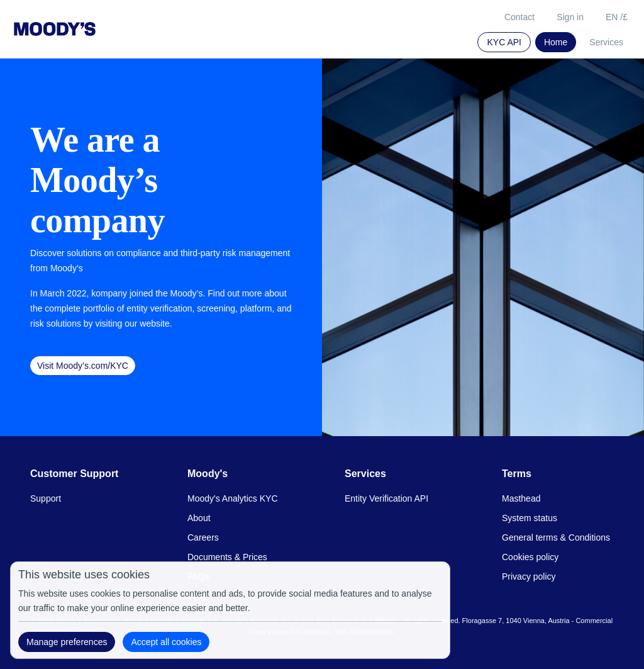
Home (556, 42)
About (199, 518)
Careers (203, 537)
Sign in (570, 17)
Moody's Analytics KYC (233, 498)
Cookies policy (530, 557)
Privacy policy (529, 576)
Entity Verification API (386, 498)
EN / (617, 17)
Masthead (521, 498)
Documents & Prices (227, 557)
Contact (519, 17)
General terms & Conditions (556, 537)
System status (530, 518)
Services (606, 42)
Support (46, 498)
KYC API (504, 42)
